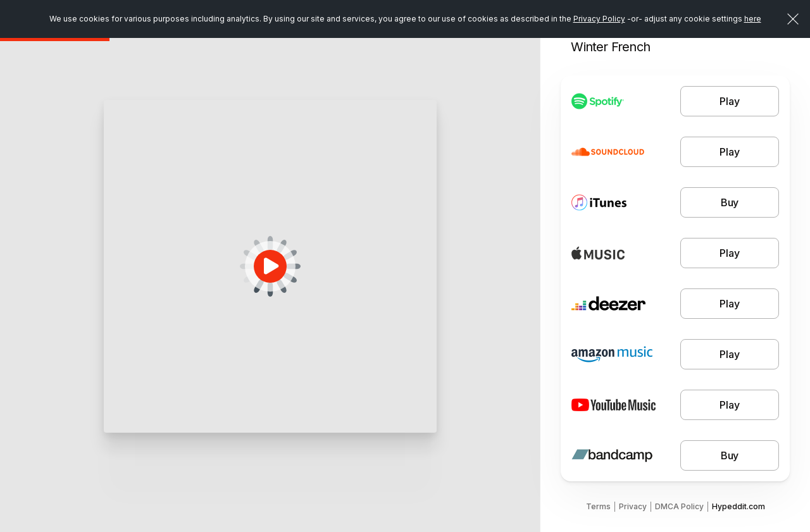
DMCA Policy (679, 506)
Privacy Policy (599, 19)
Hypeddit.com (738, 506)
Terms (598, 506)
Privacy (633, 506)
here (753, 19)
